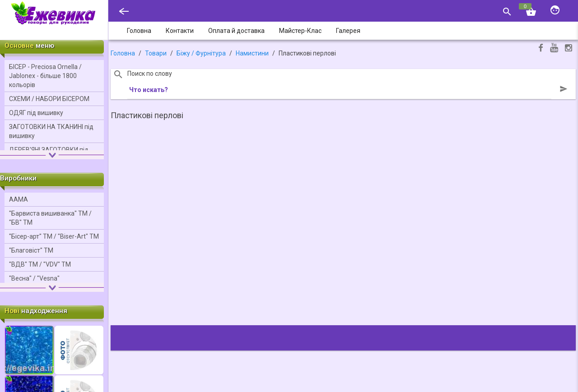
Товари (156, 53)
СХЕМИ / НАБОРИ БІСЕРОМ (49, 99)
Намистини (252, 53)
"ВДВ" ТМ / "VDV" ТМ (40, 264)
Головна (123, 53)
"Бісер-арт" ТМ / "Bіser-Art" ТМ (54, 236)
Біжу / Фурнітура (201, 53)
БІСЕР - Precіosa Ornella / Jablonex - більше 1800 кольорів (45, 76)
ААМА (19, 199)
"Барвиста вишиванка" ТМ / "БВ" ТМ (50, 218)
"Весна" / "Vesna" (34, 278)
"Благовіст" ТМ (31, 250)
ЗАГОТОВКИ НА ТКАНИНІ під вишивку (51, 131)
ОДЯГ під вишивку (36, 113)
